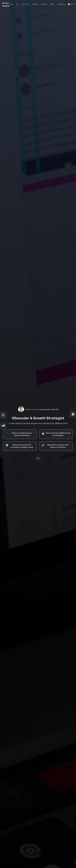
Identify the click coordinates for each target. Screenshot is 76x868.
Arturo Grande (6, 4)
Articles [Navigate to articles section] (44, 4)
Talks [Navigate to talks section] (52, 4)
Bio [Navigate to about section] (18, 4)
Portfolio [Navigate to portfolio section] (25, 4)
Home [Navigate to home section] (11, 4)
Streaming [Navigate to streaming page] (61, 4)
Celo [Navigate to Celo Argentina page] (70, 4)
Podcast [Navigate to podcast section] (35, 4)
